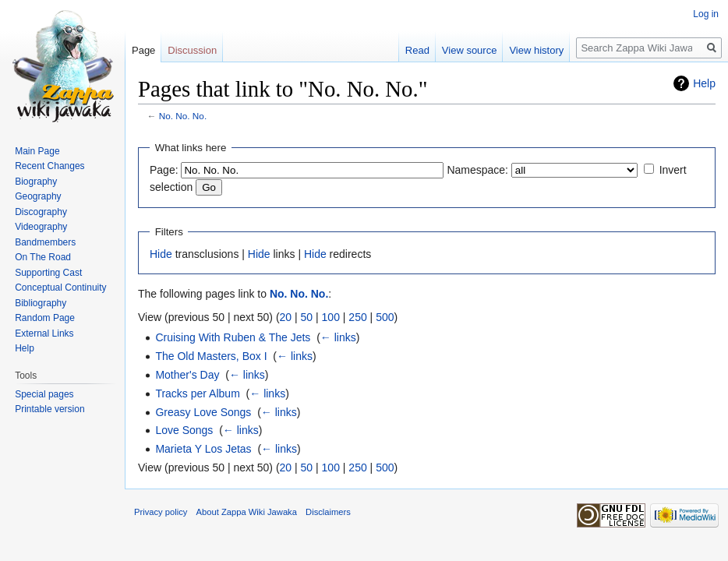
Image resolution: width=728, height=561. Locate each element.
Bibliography (41, 303)
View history (536, 50)
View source (470, 50)
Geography (38, 196)
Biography (36, 182)
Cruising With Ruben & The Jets (233, 337)
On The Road (43, 257)
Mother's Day (187, 375)
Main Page (37, 151)
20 (286, 317)
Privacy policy (161, 512)
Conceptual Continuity (60, 288)
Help (704, 83)
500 (385, 317)
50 (307, 317)
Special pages (44, 394)
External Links (44, 333)
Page (143, 50)
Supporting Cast (48, 273)
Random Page (45, 318)
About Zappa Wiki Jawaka (247, 512)
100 (331, 317)
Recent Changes (49, 166)
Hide (161, 254)
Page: (164, 170)
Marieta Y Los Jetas (203, 449)
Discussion (192, 50)
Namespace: (477, 170)
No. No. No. (183, 116)
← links (338, 337)
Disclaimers (328, 512)
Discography (41, 212)
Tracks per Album (197, 393)
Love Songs (184, 430)
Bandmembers (45, 242)
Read (417, 50)
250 (357, 317)
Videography (41, 227)
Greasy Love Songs (203, 412)
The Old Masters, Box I (211, 356)
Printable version (49, 409)
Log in (706, 14)
